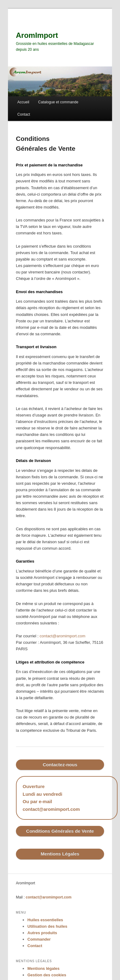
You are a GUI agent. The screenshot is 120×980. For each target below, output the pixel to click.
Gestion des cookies (47, 975)
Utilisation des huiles (47, 926)
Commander (39, 939)
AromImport (37, 35)
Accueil (23, 102)
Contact (24, 114)
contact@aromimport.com (62, 636)
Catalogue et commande (58, 102)
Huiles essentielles (45, 920)
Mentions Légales (60, 854)
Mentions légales (43, 968)
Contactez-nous (60, 765)
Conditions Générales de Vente (60, 831)
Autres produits (42, 933)
